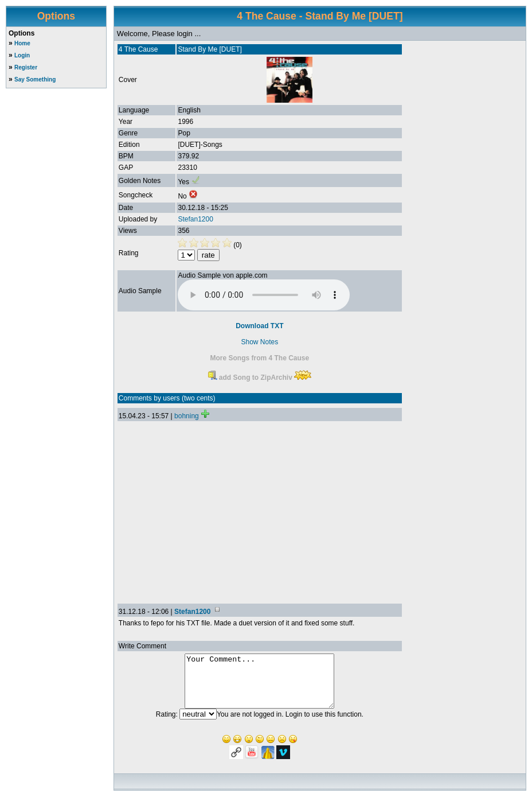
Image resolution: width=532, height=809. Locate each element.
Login (22, 55)
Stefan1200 (195, 219)
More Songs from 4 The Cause (260, 358)
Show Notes (260, 342)
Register (26, 67)
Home (22, 43)
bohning (187, 416)
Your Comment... (259, 686)
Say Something (35, 79)
